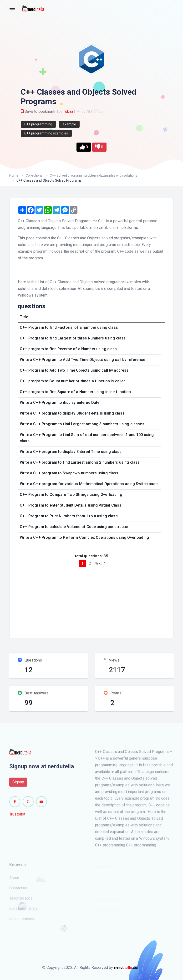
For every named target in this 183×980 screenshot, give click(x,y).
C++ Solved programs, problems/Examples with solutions (94, 175)
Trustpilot (17, 817)
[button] (84, 147)
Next (101, 563)
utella (127, 967)
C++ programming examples (46, 133)
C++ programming (38, 124)
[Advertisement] (99, 601)
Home (14, 175)
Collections (34, 175)
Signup (18, 784)
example (69, 124)
